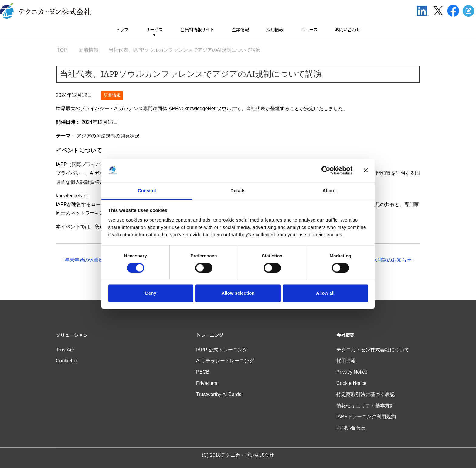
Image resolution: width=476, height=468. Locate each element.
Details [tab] (238, 190)
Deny (151, 293)
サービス (154, 30)
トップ (122, 30)
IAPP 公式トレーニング (222, 350)
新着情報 (112, 95)
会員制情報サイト (197, 30)
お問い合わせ (348, 30)
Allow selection (238, 293)
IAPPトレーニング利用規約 (366, 417)
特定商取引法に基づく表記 (365, 394)
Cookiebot (67, 361)
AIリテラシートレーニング (225, 361)
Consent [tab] (147, 190)
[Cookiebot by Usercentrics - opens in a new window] (326, 171)
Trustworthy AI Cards (219, 394)
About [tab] (329, 190)
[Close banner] (366, 171)
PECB (203, 372)
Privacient (207, 383)
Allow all (325, 293)
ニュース (309, 30)
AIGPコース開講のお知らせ (381, 260)
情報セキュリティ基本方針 (365, 406)
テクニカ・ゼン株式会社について (373, 350)
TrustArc (65, 350)
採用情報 (275, 30)
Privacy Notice (352, 372)
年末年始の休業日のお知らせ (96, 260)
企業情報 (240, 30)
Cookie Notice (352, 383)
